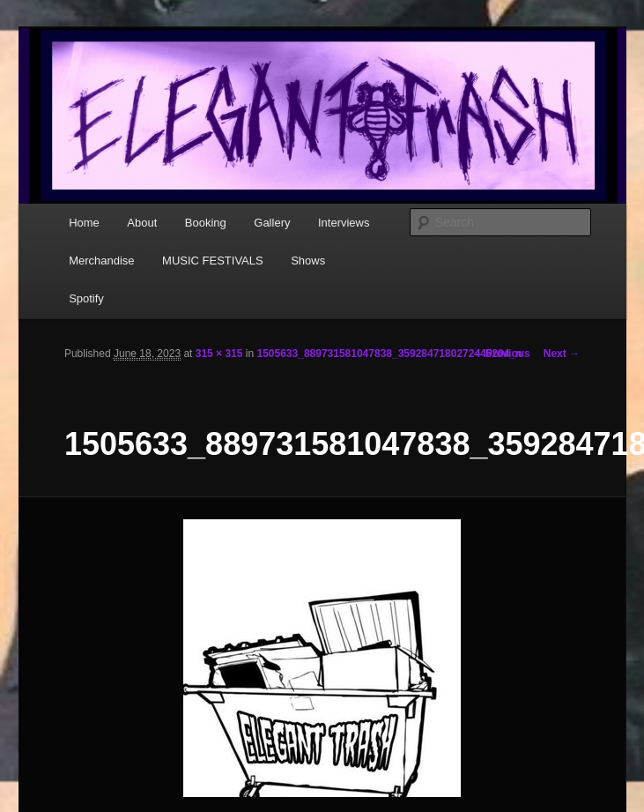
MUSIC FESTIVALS (213, 261)
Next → (562, 354)
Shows (308, 261)
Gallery (272, 223)
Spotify (86, 298)
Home (84, 223)
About (142, 223)
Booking (206, 223)
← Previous (501, 354)
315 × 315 (219, 354)
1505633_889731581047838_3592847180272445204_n (389, 354)
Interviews (344, 223)
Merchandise (101, 261)
